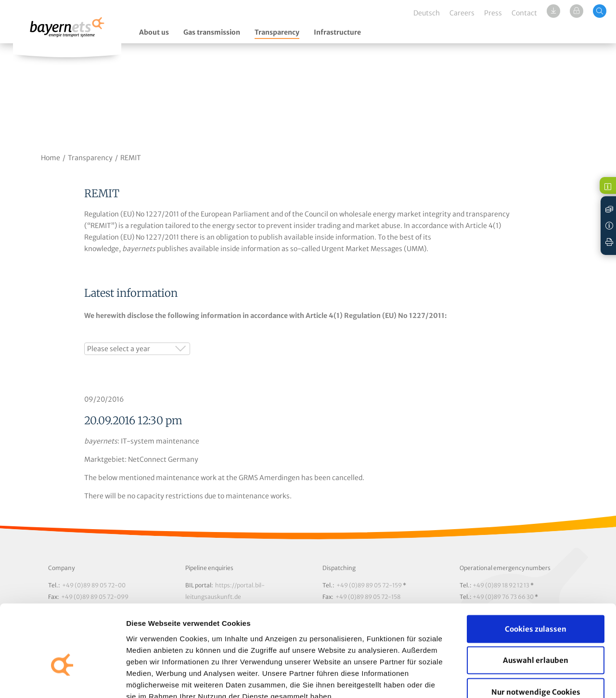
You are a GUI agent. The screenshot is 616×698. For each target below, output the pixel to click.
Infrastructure (337, 32)
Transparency (277, 32)
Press (493, 13)
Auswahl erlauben (536, 603)
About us (154, 32)
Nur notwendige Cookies (536, 635)
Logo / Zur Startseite (67, 32)
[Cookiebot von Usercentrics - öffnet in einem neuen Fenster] (62, 679)
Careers (462, 13)
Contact (524, 13)
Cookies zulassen (536, 572)
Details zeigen (512, 679)
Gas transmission (212, 32)
